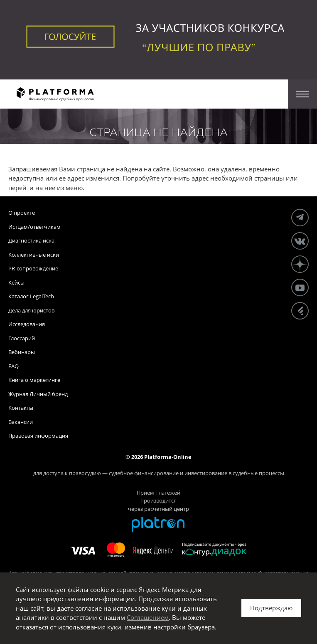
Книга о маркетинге (34, 380)
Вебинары (22, 352)
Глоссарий (22, 338)
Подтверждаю (271, 608)
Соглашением (148, 617)
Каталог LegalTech (31, 296)
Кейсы (16, 282)
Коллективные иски (34, 255)
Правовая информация (38, 436)
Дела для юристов (31, 310)
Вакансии (21, 422)
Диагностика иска (31, 240)
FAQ (14, 366)
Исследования (27, 324)
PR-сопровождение (33, 268)
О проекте (22, 213)
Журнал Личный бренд (38, 394)
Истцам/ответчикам (34, 227)
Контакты (21, 408)
